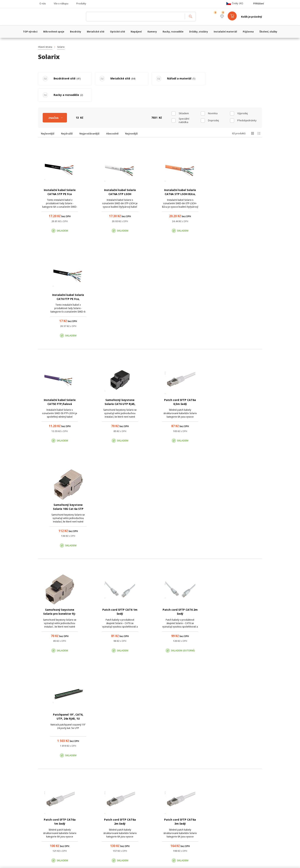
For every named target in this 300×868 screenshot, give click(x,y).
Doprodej (213, 104)
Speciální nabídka (184, 104)
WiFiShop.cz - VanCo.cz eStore (60, 17)
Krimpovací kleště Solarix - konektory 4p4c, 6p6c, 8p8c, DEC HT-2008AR (180, 598)
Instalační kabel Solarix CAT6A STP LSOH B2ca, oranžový (180, 178)
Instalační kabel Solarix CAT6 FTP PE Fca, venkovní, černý (240, 178)
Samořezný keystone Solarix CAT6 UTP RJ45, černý (120, 283)
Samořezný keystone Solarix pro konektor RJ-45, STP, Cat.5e (60, 388)
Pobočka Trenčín (219, 808)
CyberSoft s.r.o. (95, 862)
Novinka (213, 97)
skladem (184, 97)
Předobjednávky (247, 104)
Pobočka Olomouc (166, 808)
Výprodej (243, 97)
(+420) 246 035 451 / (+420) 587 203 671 (168, 789)
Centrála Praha (110, 808)
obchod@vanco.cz (227, 789)
